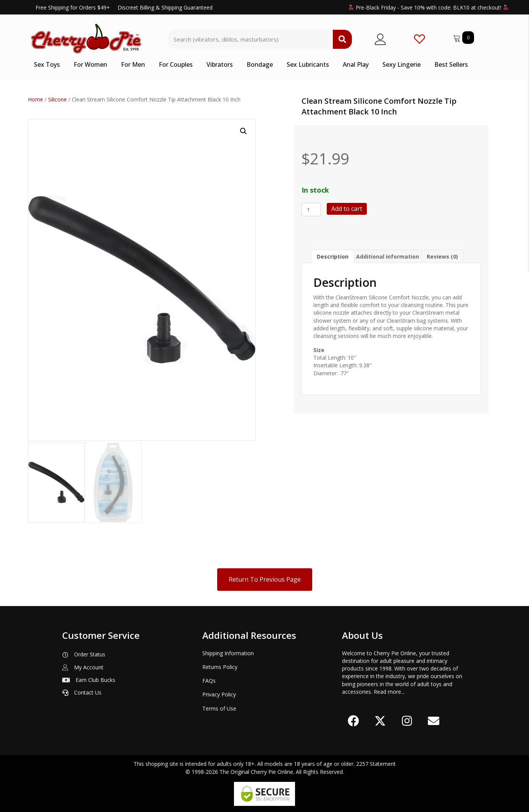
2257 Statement (376, 762)
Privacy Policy (219, 693)
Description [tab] (333, 256)
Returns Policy (220, 665)
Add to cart (347, 209)
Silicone (57, 99)
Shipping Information (228, 652)
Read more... (389, 690)
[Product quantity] (311, 210)
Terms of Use (219, 707)
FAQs (209, 679)
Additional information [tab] (388, 256)
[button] (244, 131)
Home (35, 99)
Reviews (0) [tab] (442, 256)
